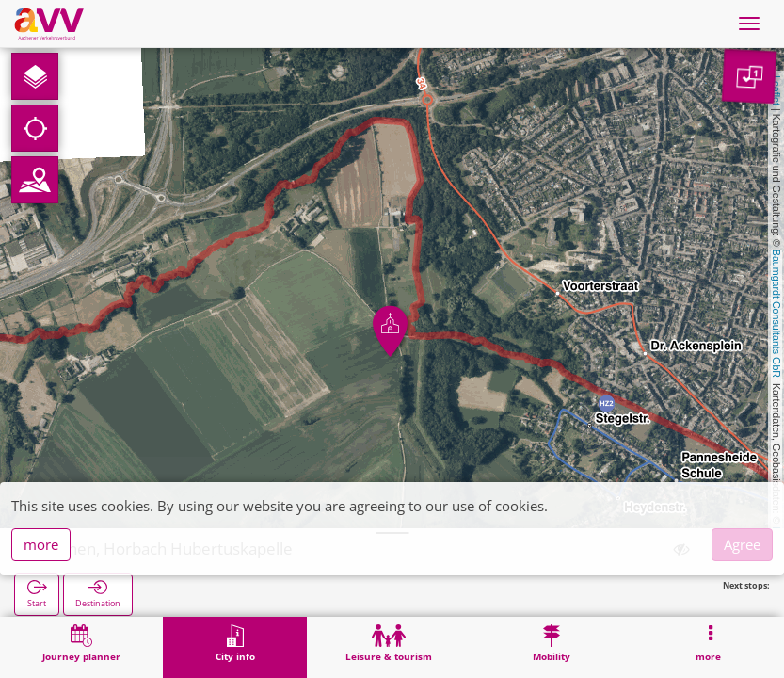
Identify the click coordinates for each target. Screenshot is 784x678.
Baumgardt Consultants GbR (776, 314)
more (41, 544)
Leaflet (776, 90)
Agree (742, 544)
